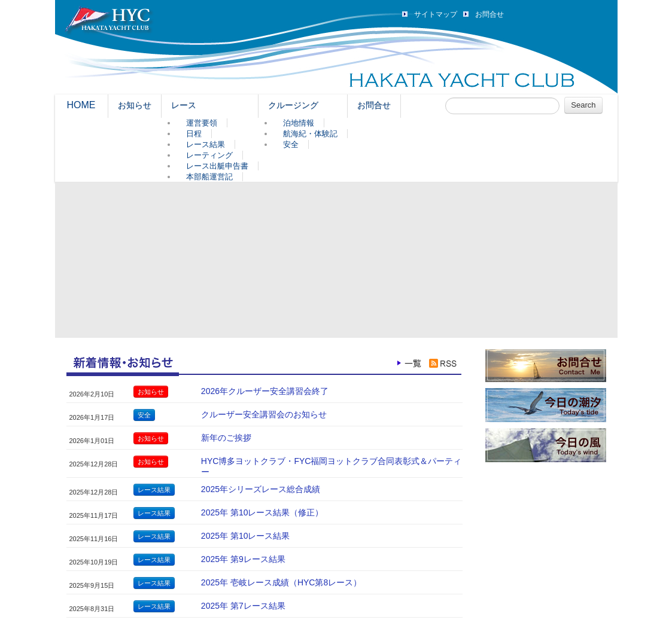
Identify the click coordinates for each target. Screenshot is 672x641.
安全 (291, 144)
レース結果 (206, 144)
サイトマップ (436, 14)
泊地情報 (299, 123)
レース (184, 105)
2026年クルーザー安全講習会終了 (265, 391)
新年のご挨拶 (226, 438)
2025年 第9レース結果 (243, 559)
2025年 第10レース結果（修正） (262, 512)
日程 (194, 134)
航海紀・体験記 (310, 134)
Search (583, 105)
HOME (81, 105)
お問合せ (489, 14)
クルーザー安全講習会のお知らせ (264, 414)
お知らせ (135, 105)
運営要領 (202, 123)
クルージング (293, 105)
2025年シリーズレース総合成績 (261, 489)
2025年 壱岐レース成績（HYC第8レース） (281, 582)
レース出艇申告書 (217, 166)
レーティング (209, 155)
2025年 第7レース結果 (243, 606)
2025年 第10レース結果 (246, 536)
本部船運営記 (209, 177)
